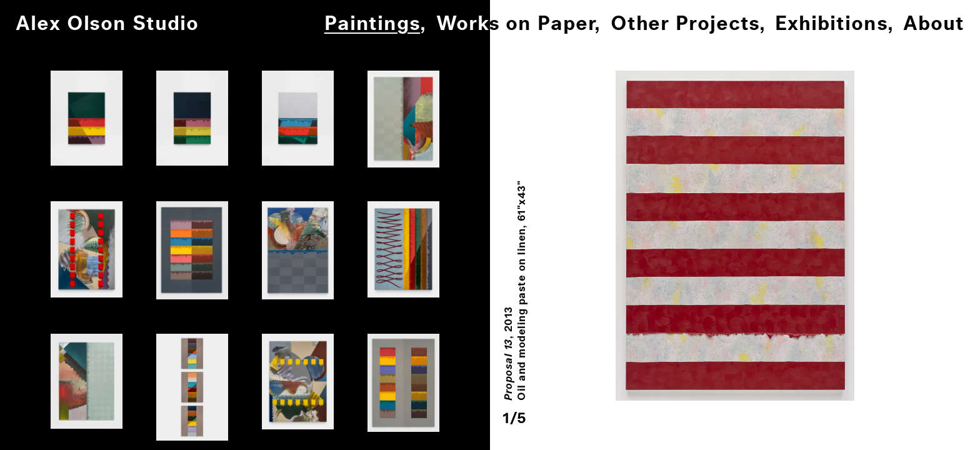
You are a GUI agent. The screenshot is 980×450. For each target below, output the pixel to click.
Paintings (372, 24)
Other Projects (685, 24)
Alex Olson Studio (107, 24)
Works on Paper (515, 24)
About (934, 24)
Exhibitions (831, 24)
